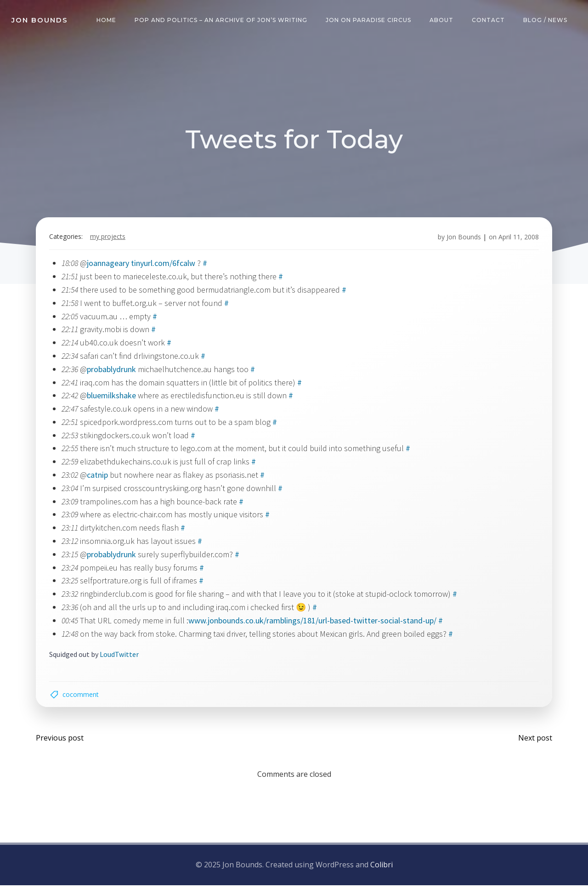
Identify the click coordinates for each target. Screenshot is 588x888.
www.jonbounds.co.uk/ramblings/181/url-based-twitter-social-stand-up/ (313, 622)
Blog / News (546, 20)
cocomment (82, 696)
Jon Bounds (463, 238)
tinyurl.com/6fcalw (164, 264)
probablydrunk (112, 370)
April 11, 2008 (518, 238)
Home (107, 20)
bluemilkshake (112, 397)
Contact (489, 20)
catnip (98, 476)
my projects (109, 238)
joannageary (109, 264)
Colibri (382, 867)
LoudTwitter (120, 656)
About (442, 20)
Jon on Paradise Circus (369, 20)
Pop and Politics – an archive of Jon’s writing (221, 20)
